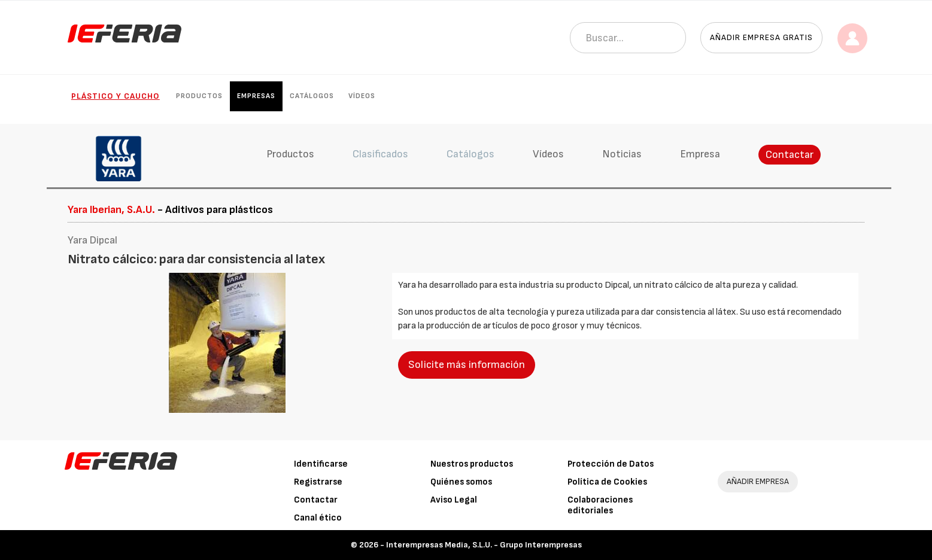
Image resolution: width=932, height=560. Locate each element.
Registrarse (318, 482)
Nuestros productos (472, 464)
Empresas (256, 96)
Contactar (790, 155)
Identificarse (321, 464)
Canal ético (318, 518)
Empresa (700, 154)
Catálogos (312, 96)
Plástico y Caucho (116, 96)
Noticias (622, 154)
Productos (199, 96)
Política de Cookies (607, 482)
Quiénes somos (461, 482)
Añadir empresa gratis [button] (761, 37)
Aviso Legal (454, 500)
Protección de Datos (611, 464)
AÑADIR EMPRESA (758, 481)
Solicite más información (467, 365)
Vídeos (362, 96)
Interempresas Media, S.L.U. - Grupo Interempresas (484, 545)
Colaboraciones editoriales (600, 505)
